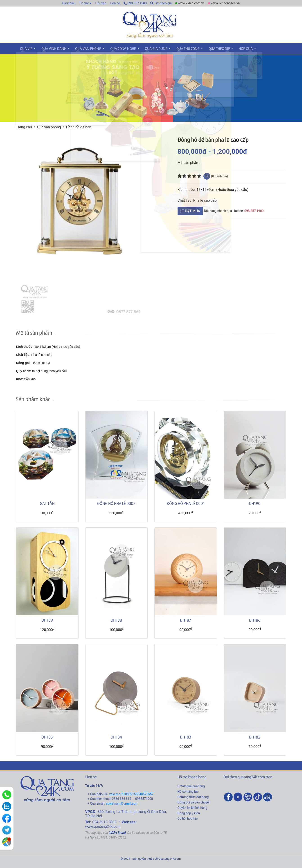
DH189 (47, 619)
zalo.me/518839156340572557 (131, 793)
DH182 (255, 736)
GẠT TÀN (47, 503)
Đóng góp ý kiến (189, 812)
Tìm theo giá (161, 3)
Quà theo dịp (210, 48)
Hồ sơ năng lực (188, 791)
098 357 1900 (135, 3)
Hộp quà (235, 48)
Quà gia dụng (150, 48)
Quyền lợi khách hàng (193, 807)
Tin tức (84, 3)
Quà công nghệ (118, 48)
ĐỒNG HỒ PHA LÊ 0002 (116, 503)
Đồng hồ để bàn (79, 126)
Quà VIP (26, 48)
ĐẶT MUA (190, 210)
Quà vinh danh (52, 48)
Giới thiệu (69, 3)
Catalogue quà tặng (191, 785)
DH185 (47, 736)
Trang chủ (24, 126)
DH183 (186, 736)
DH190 (255, 503)
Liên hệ (115, 3)
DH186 (255, 619)
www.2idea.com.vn (191, 3)
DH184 (116, 736)
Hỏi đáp (101, 3)
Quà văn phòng (85, 48)
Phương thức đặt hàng (193, 796)
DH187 (186, 619)
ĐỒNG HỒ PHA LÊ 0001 (186, 503)
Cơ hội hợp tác (188, 818)
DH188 (116, 619)
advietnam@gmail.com (122, 803)
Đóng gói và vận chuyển (194, 801)
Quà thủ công (180, 48)
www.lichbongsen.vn (225, 3)
